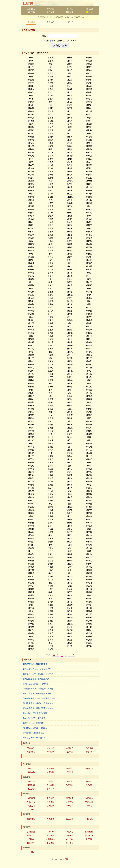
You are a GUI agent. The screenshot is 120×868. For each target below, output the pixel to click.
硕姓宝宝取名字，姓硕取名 (34, 718)
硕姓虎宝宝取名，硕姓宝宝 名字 (36, 679)
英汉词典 (31, 789)
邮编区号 (31, 843)
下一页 (72, 655)
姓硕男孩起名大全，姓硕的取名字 (37, 669)
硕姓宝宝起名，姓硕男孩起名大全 (37, 694)
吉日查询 (89, 798)
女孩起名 (70, 22)
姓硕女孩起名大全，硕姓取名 (35, 728)
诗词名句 (70, 748)
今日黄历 (89, 9)
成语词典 (89, 768)
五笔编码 (50, 785)
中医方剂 (70, 832)
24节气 (89, 806)
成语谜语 (50, 772)
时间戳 (89, 839)
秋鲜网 (30, 3)
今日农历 (50, 798)
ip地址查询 (50, 839)
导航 (96, 3)
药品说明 (50, 832)
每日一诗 (50, 748)
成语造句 (31, 772)
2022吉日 (70, 806)
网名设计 (50, 12)
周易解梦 (70, 835)
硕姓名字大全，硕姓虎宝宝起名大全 (38, 708)
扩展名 (31, 839)
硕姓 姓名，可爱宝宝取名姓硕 (36, 713)
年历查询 (50, 802)
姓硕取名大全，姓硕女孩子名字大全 (38, 703)
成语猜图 (70, 772)
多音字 (70, 781)
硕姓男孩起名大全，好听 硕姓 (36, 684)
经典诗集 (31, 752)
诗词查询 (50, 752)
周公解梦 (50, 835)
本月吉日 (31, 806)
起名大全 (70, 12)
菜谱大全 (31, 832)
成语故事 (50, 768)
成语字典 (70, 768)
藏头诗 (89, 752)
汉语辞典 (50, 781)
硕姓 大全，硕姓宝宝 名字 (34, 733)
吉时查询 (89, 802)
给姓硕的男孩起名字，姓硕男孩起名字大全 (41, 698)
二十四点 (31, 852)
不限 (53, 41)
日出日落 (31, 809)
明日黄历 (31, 802)
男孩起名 (50, 22)
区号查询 (70, 843)
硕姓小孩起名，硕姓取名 (33, 723)
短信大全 (31, 835)
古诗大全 (50, 9)
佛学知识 (89, 835)
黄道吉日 (70, 802)
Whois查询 (70, 839)
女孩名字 (72, 41)
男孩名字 (61, 41)
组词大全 (50, 789)
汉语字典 (31, 12)
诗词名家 (89, 748)
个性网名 (89, 819)
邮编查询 (50, 843)
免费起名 (31, 22)
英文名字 (31, 822)
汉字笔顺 (31, 785)
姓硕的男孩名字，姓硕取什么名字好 (38, 689)
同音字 (89, 781)
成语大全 (70, 9)
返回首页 (31, 9)
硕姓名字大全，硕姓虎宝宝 (34, 738)
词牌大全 (70, 752)
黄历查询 (70, 798)
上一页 (56, 655)
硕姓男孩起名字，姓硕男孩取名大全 (38, 674)
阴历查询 (50, 806)
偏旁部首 (70, 785)
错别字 (89, 785)
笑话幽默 (89, 832)
